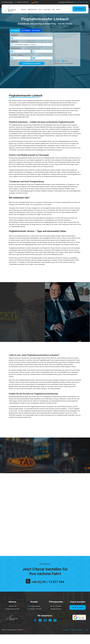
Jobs (59, 9)
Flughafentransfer (34, 9)
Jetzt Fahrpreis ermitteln (32, 63)
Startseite (24, 9)
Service (44, 9)
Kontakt (65, 9)
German (35, 2)
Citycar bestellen (79, 9)
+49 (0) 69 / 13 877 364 (48, 583)
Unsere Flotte (52, 9)
